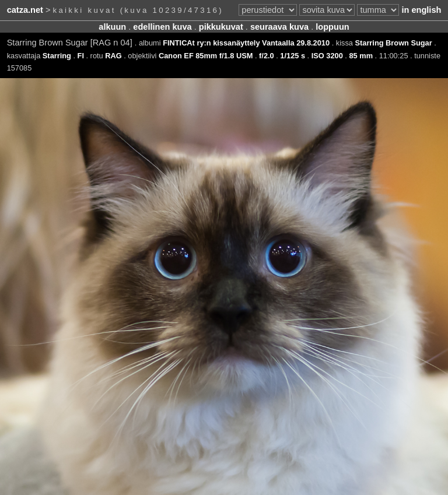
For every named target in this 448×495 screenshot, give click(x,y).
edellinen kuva (162, 27)
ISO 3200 (327, 56)
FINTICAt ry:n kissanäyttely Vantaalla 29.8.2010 (246, 43)
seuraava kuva (279, 27)
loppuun (332, 27)
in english (421, 10)
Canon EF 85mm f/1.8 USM (206, 56)
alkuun (112, 27)
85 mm (361, 56)
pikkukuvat (221, 27)
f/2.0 (267, 56)
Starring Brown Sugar (393, 43)
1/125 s (293, 56)
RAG (113, 56)
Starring (57, 56)
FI (81, 56)
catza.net (25, 10)
